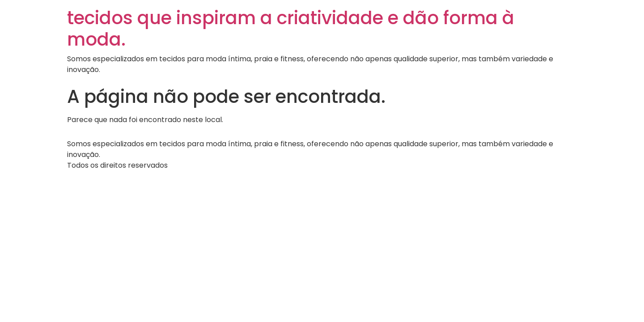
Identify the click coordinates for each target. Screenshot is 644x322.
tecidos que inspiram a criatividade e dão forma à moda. (291, 29)
